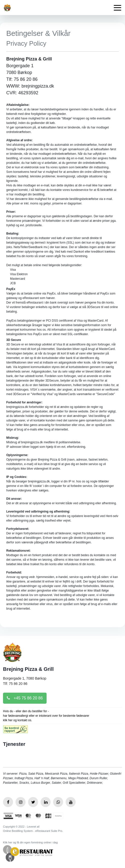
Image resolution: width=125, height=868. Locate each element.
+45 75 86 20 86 (25, 698)
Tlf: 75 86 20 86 (15, 684)
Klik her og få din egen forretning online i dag (30, 842)
